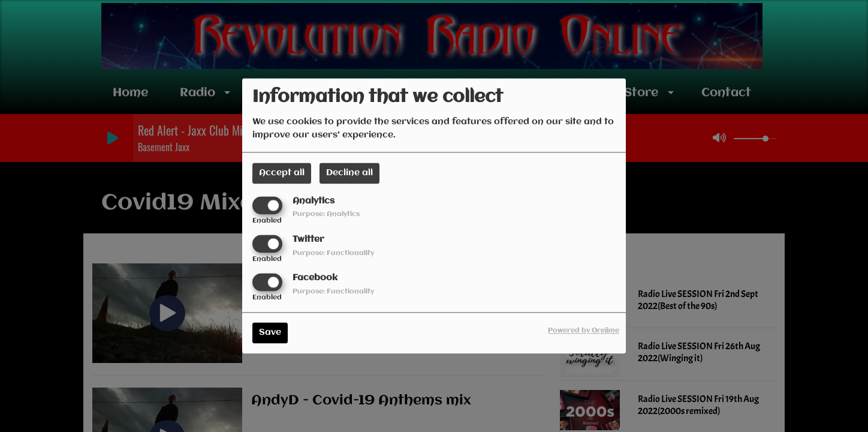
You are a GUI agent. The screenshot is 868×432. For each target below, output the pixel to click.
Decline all (349, 173)
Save (270, 333)
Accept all (282, 173)
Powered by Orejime (584, 331)
